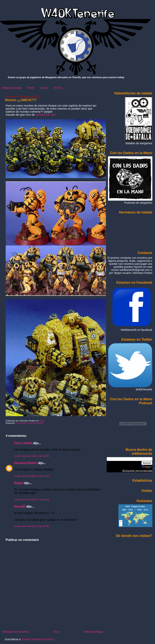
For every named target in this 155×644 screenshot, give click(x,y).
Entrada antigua (94, 632)
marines (32, 423)
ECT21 (58, 88)
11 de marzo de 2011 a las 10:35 (32, 456)
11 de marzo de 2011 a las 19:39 (32, 500)
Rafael (19, 483)
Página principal (12, 88)
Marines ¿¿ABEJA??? (21, 100)
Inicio (56, 632)
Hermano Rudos (26, 463)
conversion (21, 423)
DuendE (20, 507)
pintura (40, 423)
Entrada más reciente (16, 632)
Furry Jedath (23, 443)
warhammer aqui (46, 115)
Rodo (31, 88)
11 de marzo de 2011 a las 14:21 (32, 476)
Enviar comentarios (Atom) (38, 639)
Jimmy (44, 88)
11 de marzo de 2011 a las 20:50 (32, 526)
